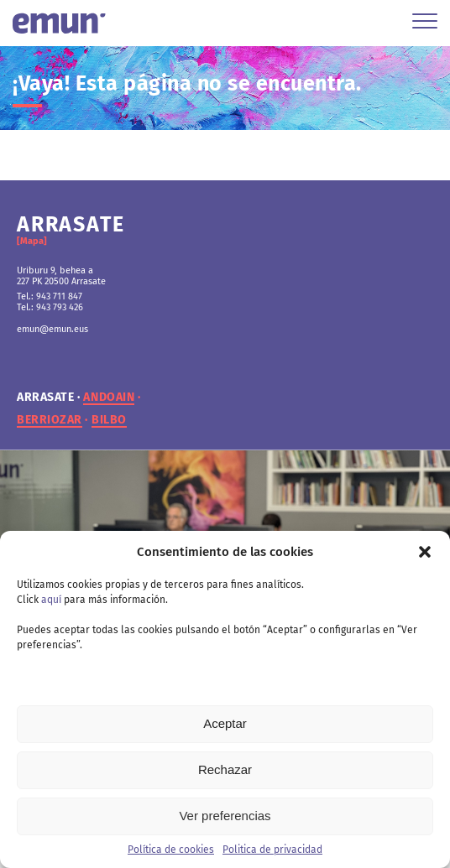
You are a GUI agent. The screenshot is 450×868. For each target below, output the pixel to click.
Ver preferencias (225, 816)
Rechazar (225, 769)
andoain (109, 398)
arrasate (45, 398)
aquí (51, 600)
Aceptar (225, 723)
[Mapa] (32, 241)
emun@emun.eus (52, 329)
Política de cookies (171, 850)
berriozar (50, 420)
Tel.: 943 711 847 (50, 296)
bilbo (109, 420)
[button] (425, 552)
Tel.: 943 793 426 (50, 307)
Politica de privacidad (272, 850)
